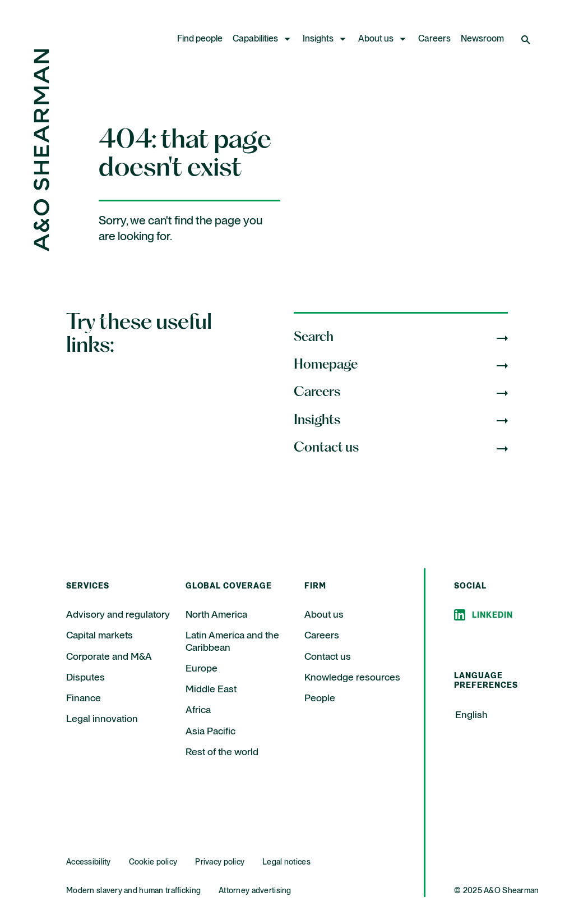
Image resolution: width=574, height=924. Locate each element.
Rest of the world (222, 752)
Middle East (211, 689)
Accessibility (89, 862)
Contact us (328, 657)
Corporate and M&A (109, 657)
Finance (84, 698)
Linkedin (492, 615)
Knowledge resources (352, 678)
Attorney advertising (255, 891)
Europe (202, 669)
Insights (318, 39)
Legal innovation (102, 719)
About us (376, 39)
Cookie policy (153, 862)
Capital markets (99, 636)
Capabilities (255, 39)
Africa (198, 710)
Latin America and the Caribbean (232, 642)
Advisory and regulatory (118, 615)
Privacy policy (220, 862)
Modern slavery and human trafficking (133, 891)
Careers (434, 39)
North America (216, 615)
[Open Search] (527, 39)
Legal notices (286, 862)
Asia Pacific (210, 732)
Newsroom (482, 39)
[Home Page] (41, 248)
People (320, 698)
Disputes (85, 678)
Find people (200, 39)
